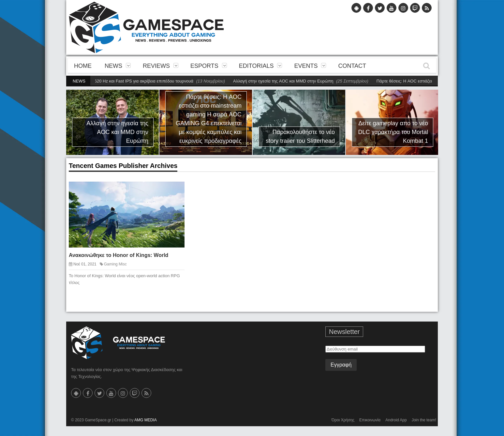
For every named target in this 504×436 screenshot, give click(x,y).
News (113, 66)
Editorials (256, 66)
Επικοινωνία (370, 420)
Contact (352, 66)
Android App (396, 420)
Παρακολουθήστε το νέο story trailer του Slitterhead (300, 136)
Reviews (156, 66)
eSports (204, 66)
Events (306, 66)
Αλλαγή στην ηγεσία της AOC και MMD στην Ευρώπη (285, 81)
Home (83, 66)
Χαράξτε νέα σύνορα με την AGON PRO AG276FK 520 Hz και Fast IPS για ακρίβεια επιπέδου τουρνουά (98, 81)
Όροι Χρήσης (343, 420)
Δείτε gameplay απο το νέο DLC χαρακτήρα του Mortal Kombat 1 (393, 132)
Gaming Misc (115, 264)
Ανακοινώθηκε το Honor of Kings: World (119, 255)
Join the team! (424, 420)
